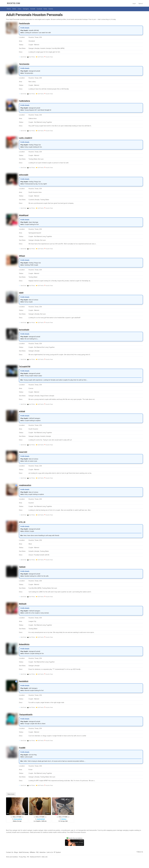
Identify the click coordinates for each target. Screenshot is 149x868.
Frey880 (22, 748)
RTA (28, 857)
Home (9, 9)
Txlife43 (22, 567)
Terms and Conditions (12, 857)
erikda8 (22, 411)
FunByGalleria (24, 101)
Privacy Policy (22, 857)
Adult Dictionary (24, 852)
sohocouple (24, 175)
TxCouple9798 (25, 366)
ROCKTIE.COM (13, 3)
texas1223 (23, 452)
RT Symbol (57, 852)
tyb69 (21, 293)
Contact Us (10, 852)
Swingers (26, 9)
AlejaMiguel (24, 215)
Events (51, 9)
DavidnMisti (24, 681)
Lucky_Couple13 (26, 138)
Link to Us (50, 852)
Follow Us (140, 852)
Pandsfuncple (24, 23)
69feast (22, 256)
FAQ (37, 852)
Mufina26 (23, 604)
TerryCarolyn (24, 64)
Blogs (16, 852)
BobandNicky (24, 644)
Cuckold (39, 9)
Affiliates (32, 852)
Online (14, 9)
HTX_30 (22, 522)
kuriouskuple (24, 330)
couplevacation (25, 485)
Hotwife (33, 9)
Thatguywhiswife (26, 715)
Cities (19, 9)
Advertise (43, 852)
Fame (45, 9)
